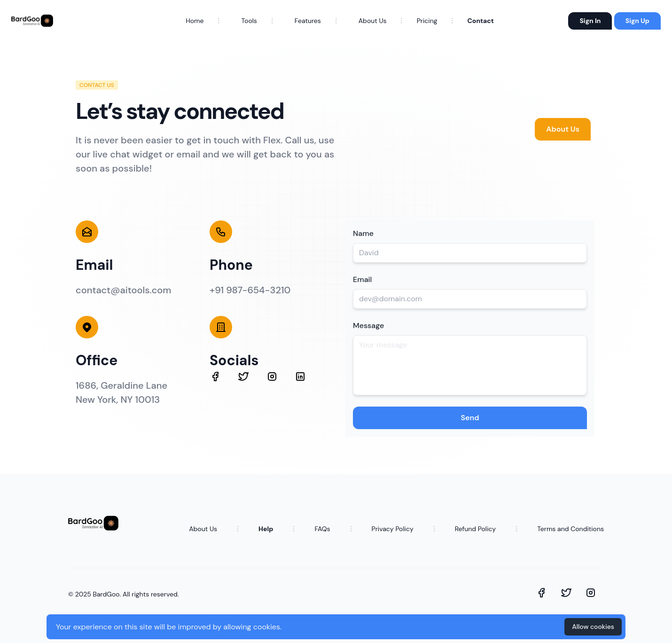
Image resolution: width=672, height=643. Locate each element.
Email (362, 279)
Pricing (427, 21)
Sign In (590, 21)
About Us (373, 21)
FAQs (322, 529)
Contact (481, 21)
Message (368, 325)
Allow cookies (593, 627)
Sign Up (637, 21)
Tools (249, 21)
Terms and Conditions (570, 529)
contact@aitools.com (123, 290)
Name (363, 233)
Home (195, 21)
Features (308, 21)
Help (266, 529)
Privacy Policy (393, 529)
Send (470, 418)
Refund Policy (475, 529)
